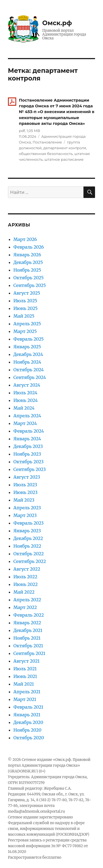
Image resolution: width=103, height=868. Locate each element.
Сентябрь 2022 (30, 561)
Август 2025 (27, 293)
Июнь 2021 (25, 676)
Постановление (47, 142)
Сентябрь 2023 (30, 469)
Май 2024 (24, 408)
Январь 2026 (27, 255)
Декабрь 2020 (28, 722)
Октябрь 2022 (29, 554)
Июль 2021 (25, 669)
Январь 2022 (27, 623)
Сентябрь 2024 (30, 377)
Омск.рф (57, 23)
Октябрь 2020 (29, 738)
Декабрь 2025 (28, 262)
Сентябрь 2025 (30, 285)
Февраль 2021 (28, 707)
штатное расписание (64, 159)
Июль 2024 (25, 393)
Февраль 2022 (29, 615)
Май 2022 (24, 592)
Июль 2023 (25, 485)
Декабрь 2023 (28, 446)
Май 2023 (24, 500)
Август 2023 (27, 477)
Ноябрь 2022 (27, 546)
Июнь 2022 (26, 584)
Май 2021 (24, 684)
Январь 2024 (27, 439)
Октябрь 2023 (29, 462)
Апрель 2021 (27, 692)
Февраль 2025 (29, 339)
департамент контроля (65, 148)
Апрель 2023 (27, 508)
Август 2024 (27, 385)
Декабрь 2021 (28, 630)
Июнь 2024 (26, 400)
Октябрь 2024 (29, 370)
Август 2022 (27, 569)
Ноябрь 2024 (27, 362)
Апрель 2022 (27, 600)
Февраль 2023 (29, 523)
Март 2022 (25, 607)
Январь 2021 (27, 715)
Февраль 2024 (29, 431)
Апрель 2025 (27, 324)
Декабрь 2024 (28, 354)
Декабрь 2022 (28, 538)
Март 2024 (25, 423)
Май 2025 (24, 316)
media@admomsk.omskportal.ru (37, 811)
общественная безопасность (46, 154)
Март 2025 (25, 331)
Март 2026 (25, 239)
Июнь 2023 (26, 492)
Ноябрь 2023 (27, 454)
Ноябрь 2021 (27, 638)
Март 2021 (25, 699)
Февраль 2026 (29, 247)
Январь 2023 (27, 531)
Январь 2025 (27, 347)
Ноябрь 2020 (27, 730)
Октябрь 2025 (29, 278)
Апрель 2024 (27, 416)
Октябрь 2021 (28, 646)
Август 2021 (27, 661)
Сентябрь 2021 (29, 653)
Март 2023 (25, 515)
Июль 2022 (25, 577)
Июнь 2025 (26, 308)
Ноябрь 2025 (27, 270)
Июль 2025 (25, 301)
